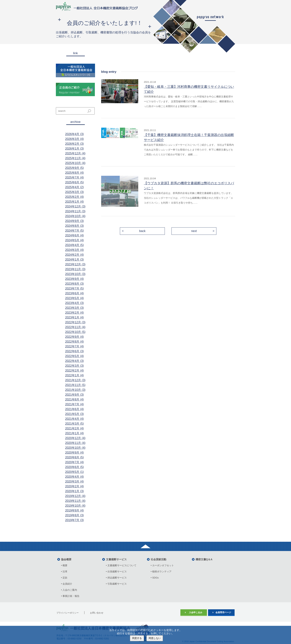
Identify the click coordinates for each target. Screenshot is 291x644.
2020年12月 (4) (75, 438)
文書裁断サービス (116, 559)
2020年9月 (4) (75, 453)
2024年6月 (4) (75, 235)
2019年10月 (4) (75, 506)
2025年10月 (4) (75, 163)
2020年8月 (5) (75, 457)
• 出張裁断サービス (116, 572)
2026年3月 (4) (75, 139)
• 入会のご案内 (69, 590)
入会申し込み (196, 612)
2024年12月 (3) (75, 206)
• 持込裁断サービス (116, 578)
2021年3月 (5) (75, 424)
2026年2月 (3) (75, 144)
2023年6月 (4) (75, 293)
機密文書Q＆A (204, 559)
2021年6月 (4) (75, 409)
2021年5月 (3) (75, 414)
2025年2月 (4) (75, 197)
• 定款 (64, 578)
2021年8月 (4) (75, 399)
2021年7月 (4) (75, 404)
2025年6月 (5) (75, 182)
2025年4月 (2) (75, 187)
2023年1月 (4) (75, 317)
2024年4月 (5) (75, 245)
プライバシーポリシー (68, 613)
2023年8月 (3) (75, 284)
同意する (137, 638)
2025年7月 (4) (75, 178)
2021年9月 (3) (75, 395)
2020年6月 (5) (75, 467)
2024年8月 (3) (75, 226)
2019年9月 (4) (75, 510)
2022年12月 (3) (75, 322)
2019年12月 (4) (75, 496)
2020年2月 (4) (75, 486)
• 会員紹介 (67, 584)
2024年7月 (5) (75, 231)
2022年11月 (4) (75, 327)
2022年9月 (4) (75, 337)
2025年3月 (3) (75, 192)
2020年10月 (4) (75, 448)
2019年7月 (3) (75, 520)
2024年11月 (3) (75, 211)
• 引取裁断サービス (116, 584)
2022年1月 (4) (75, 375)
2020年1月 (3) (75, 491)
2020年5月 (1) (75, 472)
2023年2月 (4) (75, 313)
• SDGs (155, 578)
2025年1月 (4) (75, 202)
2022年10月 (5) (75, 332)
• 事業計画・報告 (70, 596)
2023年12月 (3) (75, 264)
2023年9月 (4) (75, 279)
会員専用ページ (223, 612)
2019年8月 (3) (75, 515)
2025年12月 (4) (75, 153)
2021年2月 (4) (75, 428)
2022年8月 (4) (75, 342)
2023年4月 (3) (75, 303)
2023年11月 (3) (75, 269)
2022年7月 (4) (75, 346)
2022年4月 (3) (75, 361)
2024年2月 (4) (75, 255)
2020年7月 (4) (75, 462)
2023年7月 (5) (75, 289)
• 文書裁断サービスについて (121, 565)
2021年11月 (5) (75, 385)
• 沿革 (65, 572)
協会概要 (66, 559)
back (142, 231)
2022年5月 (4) (75, 356)
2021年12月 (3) (75, 380)
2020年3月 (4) (75, 482)
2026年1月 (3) (75, 149)
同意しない (155, 638)
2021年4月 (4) (75, 419)
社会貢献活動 (158, 559)
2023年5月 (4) (75, 298)
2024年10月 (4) (75, 216)
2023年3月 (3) (75, 308)
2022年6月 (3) (75, 351)
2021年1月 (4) (75, 433)
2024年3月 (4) (75, 250)
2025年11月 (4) (75, 158)
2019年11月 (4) (75, 501)
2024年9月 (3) (75, 221)
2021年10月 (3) (75, 390)
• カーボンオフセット (162, 565)
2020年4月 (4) (75, 477)
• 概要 (64, 565)
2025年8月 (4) (75, 173)
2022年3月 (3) (75, 366)
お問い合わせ (97, 613)
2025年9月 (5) (75, 168)
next (194, 231)
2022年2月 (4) (75, 371)
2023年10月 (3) (75, 274)
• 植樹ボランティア (161, 572)
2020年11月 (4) (75, 443)
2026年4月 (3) (75, 134)
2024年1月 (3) (75, 260)
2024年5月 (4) (75, 240)
